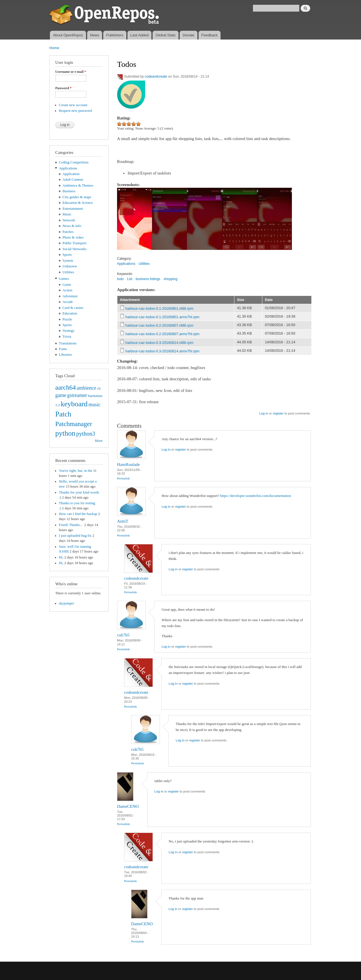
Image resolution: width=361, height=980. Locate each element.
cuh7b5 (123, 635)
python (65, 433)
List (130, 279)
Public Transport (75, 243)
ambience (86, 388)
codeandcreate (156, 77)
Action (68, 290)
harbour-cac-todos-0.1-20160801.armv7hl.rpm (162, 317)
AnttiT (123, 521)
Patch (63, 414)
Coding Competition (74, 162)
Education (70, 313)
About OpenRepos (68, 35)
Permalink (123, 478)
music (95, 405)
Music (67, 214)
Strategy (69, 331)
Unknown (70, 266)
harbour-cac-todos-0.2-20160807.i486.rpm (159, 325)
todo (120, 279)
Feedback (209, 35)
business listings (148, 279)
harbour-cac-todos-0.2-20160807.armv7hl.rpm (162, 334)
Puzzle (67, 319)
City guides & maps (77, 197)
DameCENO (128, 806)
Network (69, 220)
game (61, 395)
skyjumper (67, 603)
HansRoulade (128, 464)
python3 (86, 434)
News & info (72, 226)
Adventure (70, 296)
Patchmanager (74, 424)
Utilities (68, 272)
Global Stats (166, 35)
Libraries (65, 355)
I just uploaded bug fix (75, 536)
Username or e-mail (71, 72)
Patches (68, 232)
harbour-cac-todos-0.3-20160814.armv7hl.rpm (162, 351)
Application (71, 174)
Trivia (67, 337)
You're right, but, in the (76, 471)
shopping (170, 279)
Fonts (63, 349)
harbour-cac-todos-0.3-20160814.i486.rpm (159, 343)
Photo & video (73, 237)
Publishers (115, 35)
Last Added (139, 35)
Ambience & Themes (78, 185)
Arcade (68, 302)
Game (67, 285)
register (278, 413)
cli (99, 388)
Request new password (75, 111)
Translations (68, 343)
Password (63, 88)
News (95, 35)
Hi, (61, 557)
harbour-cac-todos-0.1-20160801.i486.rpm (159, 308)
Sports (67, 255)
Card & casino (73, 308)
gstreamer (77, 395)
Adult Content (73, 180)
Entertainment (73, 209)
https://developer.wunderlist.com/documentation (256, 496)
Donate (188, 35)
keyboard (74, 404)
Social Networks (75, 249)
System (68, 261)
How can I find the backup (78, 514)
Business (69, 191)
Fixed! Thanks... (71, 525)
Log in (264, 413)
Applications (68, 168)
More (99, 441)
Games (64, 279)
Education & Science (78, 203)
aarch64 (66, 387)
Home (54, 48)
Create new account (73, 105)
